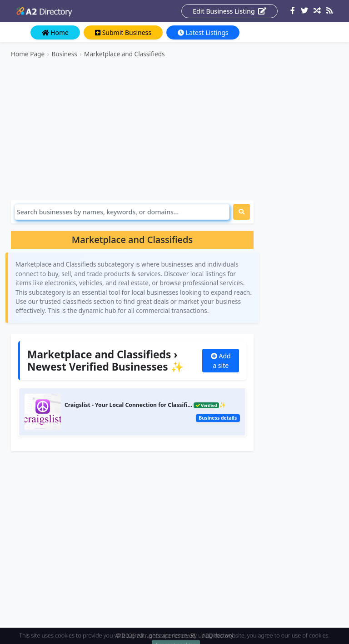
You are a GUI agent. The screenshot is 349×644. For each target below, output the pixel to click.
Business (64, 54)
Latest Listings (203, 32)
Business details (218, 418)
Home (55, 32)
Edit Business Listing (229, 11)
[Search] (122, 212)
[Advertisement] (132, 129)
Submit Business (123, 32)
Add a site (221, 361)
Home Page (28, 54)
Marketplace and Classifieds (125, 54)
